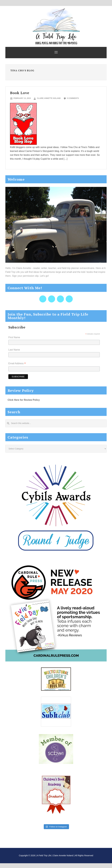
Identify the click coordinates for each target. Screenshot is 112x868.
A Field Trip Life (56, 26)
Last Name (14, 350)
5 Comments (73, 98)
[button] (56, 53)
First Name (14, 337)
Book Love (20, 93)
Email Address (17, 364)
